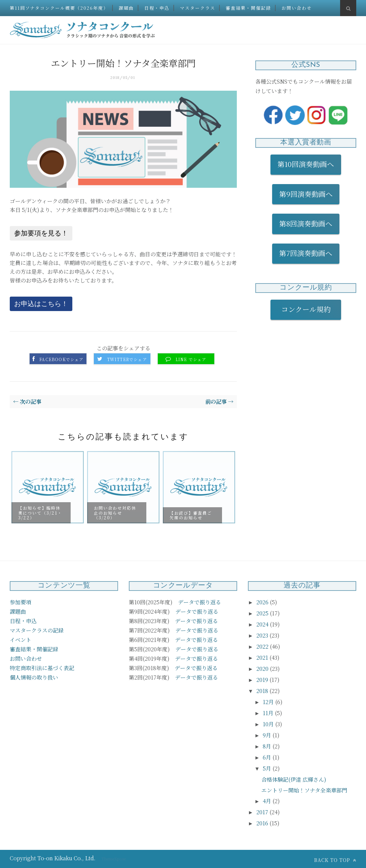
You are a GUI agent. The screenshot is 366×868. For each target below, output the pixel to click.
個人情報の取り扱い (34, 677)
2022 (263, 646)
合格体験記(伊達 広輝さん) (294, 779)
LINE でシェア (191, 359)
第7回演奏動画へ (306, 253)
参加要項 (21, 602)
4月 (268, 801)
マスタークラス (198, 8)
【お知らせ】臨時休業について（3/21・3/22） (40, 513)
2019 (263, 680)
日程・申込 (157, 8)
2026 (263, 602)
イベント (21, 640)
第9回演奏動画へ (306, 194)
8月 (268, 746)
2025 (263, 613)
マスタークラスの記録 (37, 630)
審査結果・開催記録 (248, 8)
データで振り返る (199, 602)
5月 (268, 768)
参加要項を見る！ (41, 233)
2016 (263, 823)
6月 (268, 757)
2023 (263, 635)
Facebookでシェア (61, 359)
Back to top (335, 860)
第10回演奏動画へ (306, 164)
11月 (269, 713)
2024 (263, 624)
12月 (269, 702)
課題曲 (126, 8)
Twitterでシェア (127, 359)
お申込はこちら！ (41, 304)
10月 (269, 724)
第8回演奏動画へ (306, 223)
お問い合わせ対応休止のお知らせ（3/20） (115, 513)
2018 (263, 691)
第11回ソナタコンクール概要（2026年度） (59, 8)
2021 (263, 658)
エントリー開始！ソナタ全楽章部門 (304, 790)
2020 (263, 669)
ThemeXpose (114, 859)
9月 (268, 735)
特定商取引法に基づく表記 (42, 668)
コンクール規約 (309, 309)
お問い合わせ (297, 8)
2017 (263, 812)
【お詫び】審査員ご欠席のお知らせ (191, 515)
